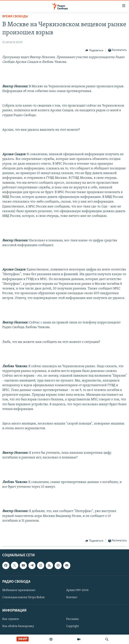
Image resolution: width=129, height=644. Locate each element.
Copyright (72, 626)
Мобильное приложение (19, 590)
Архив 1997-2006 (77, 590)
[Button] (94, 50)
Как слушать (11, 619)
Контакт (72, 597)
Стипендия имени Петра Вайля (23, 597)
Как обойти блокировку (18, 626)
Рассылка (72, 619)
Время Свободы (15, 17)
